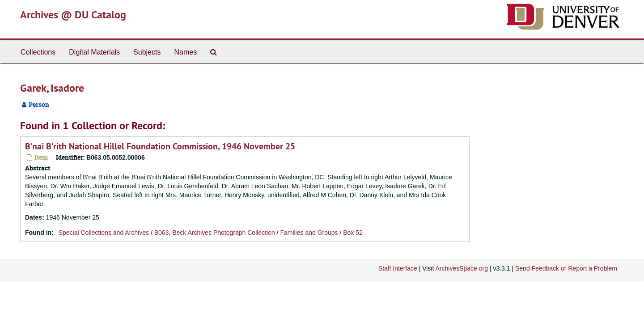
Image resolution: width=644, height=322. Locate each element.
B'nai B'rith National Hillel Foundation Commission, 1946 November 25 (160, 146)
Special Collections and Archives (104, 233)
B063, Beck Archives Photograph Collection (215, 233)
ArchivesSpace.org (462, 268)
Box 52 (353, 233)
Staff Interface (398, 268)
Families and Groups (309, 233)
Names (185, 52)
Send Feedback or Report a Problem (566, 268)
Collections (38, 52)
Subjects (147, 52)
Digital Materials (94, 52)
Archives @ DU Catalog (73, 15)
